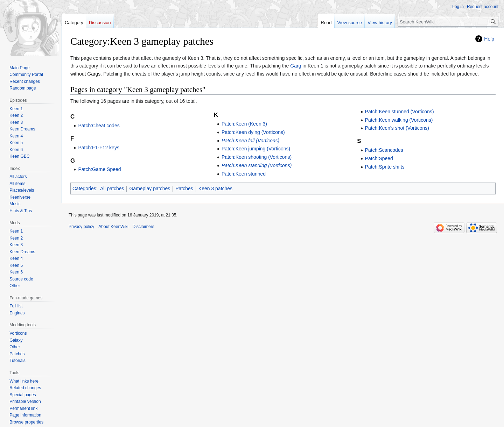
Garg (296, 66)
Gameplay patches (150, 188)
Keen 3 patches (215, 188)
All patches (112, 188)
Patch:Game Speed (99, 169)
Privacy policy (81, 227)
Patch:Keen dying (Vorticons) (253, 132)
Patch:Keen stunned (244, 174)
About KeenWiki (113, 227)
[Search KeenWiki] (448, 22)
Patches (184, 188)
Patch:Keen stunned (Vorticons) (400, 112)
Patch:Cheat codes (99, 126)
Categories (84, 188)
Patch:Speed (379, 158)
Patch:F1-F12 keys (99, 148)
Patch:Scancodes (384, 150)
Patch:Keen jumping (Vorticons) (256, 149)
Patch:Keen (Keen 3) (244, 124)
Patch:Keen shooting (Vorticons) (257, 157)
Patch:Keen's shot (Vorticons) (397, 128)
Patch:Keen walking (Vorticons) (399, 120)
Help (489, 39)
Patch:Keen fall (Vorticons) (250, 141)
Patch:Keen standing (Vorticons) (257, 165)
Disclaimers (143, 227)
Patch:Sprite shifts (385, 167)
